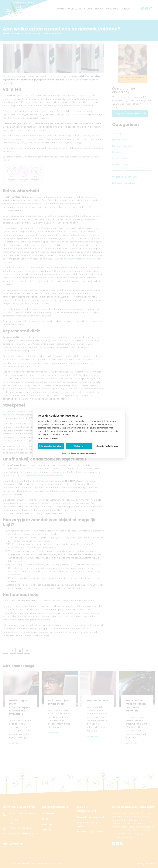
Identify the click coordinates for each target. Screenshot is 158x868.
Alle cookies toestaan (51, 446)
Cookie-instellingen (107, 446)
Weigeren (79, 446)
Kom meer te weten (48, 438)
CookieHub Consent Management (83, 453)
